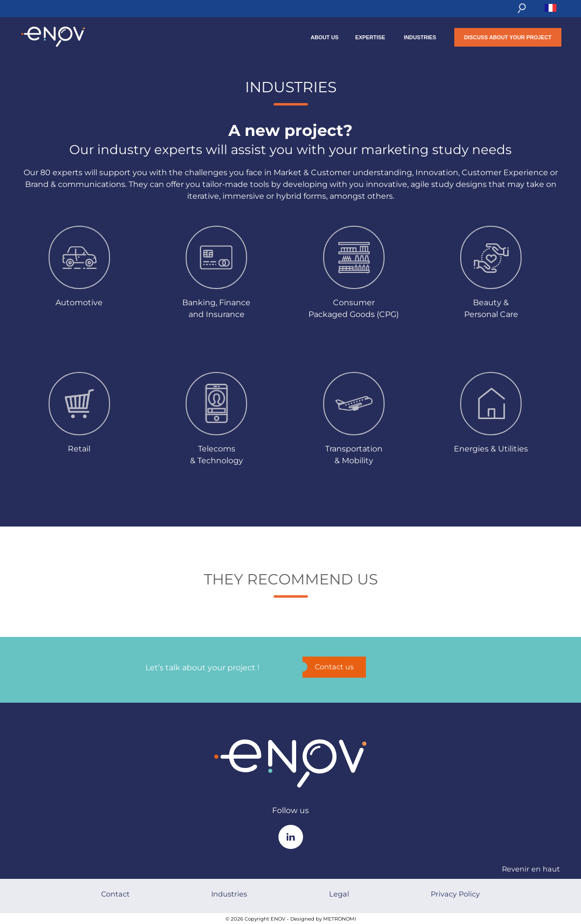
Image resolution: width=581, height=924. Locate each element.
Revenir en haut (531, 869)
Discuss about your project (508, 37)
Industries (420, 37)
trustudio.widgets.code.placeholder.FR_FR (291, 627)
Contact (115, 894)
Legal (339, 894)
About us (325, 37)
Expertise (370, 37)
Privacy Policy (455, 894)
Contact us (328, 667)
